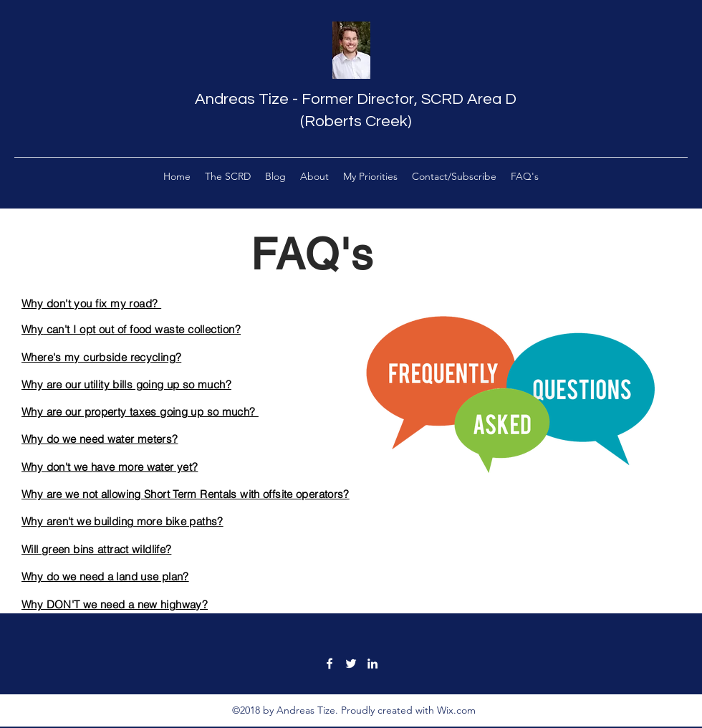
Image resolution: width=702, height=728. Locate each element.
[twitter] (351, 664)
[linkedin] (372, 664)
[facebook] (330, 664)
